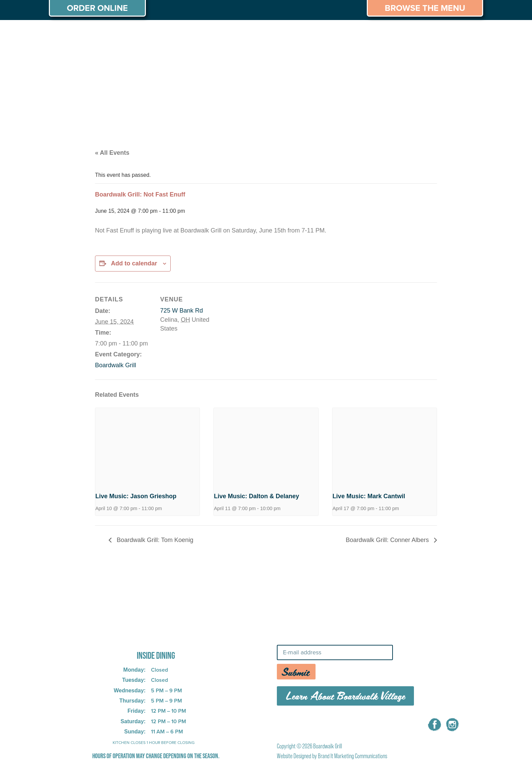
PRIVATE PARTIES (159, 33)
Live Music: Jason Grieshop (136, 496)
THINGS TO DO (354, 33)
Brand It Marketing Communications (353, 756)
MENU (109, 33)
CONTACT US (456, 33)
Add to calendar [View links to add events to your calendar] (134, 263)
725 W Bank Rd (182, 311)
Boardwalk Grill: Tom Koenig (154, 540)
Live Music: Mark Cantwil (369, 496)
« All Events (112, 153)
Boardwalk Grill (116, 365)
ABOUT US (69, 33)
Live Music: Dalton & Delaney (256, 496)
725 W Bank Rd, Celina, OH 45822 (145, 637)
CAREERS (406, 33)
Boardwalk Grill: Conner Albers (388, 540)
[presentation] (147, 447)
